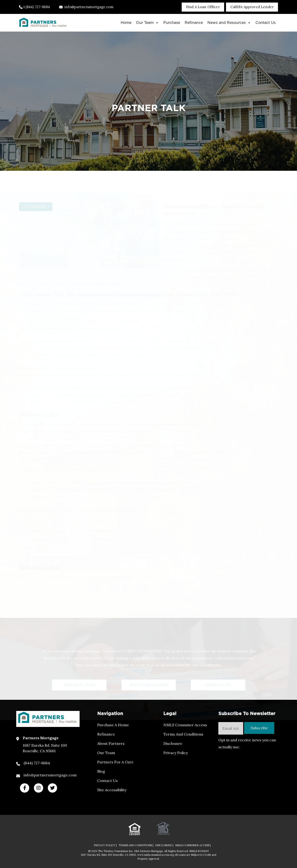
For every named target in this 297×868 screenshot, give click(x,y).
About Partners (111, 743)
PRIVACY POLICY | (105, 845)
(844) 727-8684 (37, 763)
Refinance (194, 23)
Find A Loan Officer (203, 7)
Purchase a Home (113, 725)
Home (126, 23)
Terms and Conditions (183, 734)
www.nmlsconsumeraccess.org (156, 855)
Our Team (147, 23)
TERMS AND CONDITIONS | (136, 845)
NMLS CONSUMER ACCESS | (193, 845)
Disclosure (173, 743)
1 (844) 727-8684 (34, 7)
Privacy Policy (176, 753)
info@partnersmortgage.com (86, 7)
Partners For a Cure (115, 762)
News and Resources (229, 23)
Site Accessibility (112, 790)
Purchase (172, 23)
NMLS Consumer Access (185, 725)
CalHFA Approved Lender (252, 7)
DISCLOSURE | (164, 845)
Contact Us (266, 23)
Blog (101, 771)
